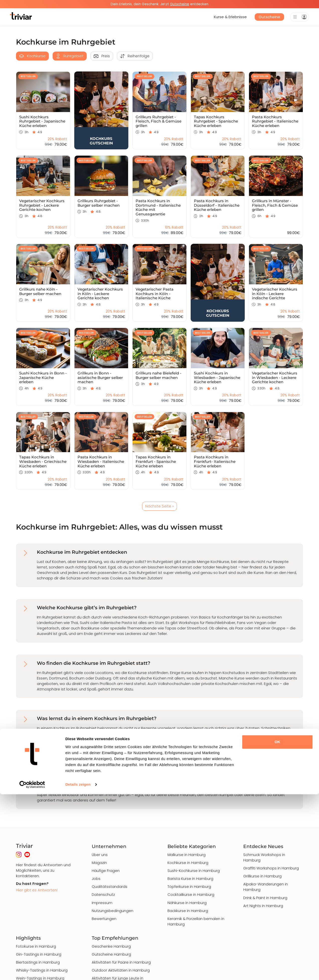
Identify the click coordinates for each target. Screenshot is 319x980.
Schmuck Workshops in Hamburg (264, 857)
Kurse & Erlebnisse (230, 17)
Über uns (100, 855)
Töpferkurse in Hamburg (189, 887)
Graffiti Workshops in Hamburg (271, 868)
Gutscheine (269, 17)
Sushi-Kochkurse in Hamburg (194, 871)
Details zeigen (78, 970)
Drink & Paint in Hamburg (265, 898)
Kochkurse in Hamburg (188, 863)
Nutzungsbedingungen (113, 911)
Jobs (96, 879)
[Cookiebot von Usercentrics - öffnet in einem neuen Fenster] (32, 970)
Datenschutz (103, 894)
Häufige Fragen (106, 871)
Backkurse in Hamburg (188, 911)
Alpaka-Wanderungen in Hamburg (266, 887)
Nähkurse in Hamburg (187, 903)
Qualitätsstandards (110, 887)
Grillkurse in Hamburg (262, 876)
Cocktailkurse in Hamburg (191, 894)
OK (278, 928)
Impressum (102, 903)
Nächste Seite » (159, 506)
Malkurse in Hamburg (187, 855)
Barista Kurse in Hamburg (190, 879)
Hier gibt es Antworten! (37, 890)
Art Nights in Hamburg (263, 906)
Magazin (99, 863)
